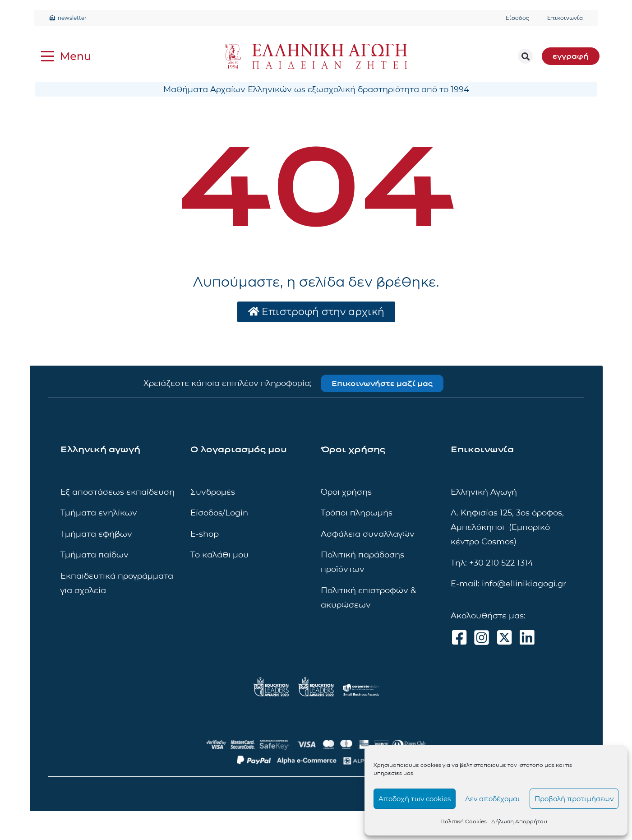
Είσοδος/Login (219, 513)
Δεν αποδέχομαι (493, 799)
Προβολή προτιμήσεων (574, 799)
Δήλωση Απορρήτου (519, 821)
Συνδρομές (213, 492)
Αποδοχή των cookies (415, 799)
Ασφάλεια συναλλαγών (368, 534)
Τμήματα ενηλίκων (99, 513)
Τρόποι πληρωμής (357, 513)
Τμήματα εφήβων (96, 534)
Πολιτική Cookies (464, 821)
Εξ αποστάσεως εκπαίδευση (118, 492)
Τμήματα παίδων (95, 555)
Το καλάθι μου (219, 555)
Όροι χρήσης (346, 492)
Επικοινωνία (565, 18)
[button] (525, 56)
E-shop (205, 534)
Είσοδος (517, 18)
